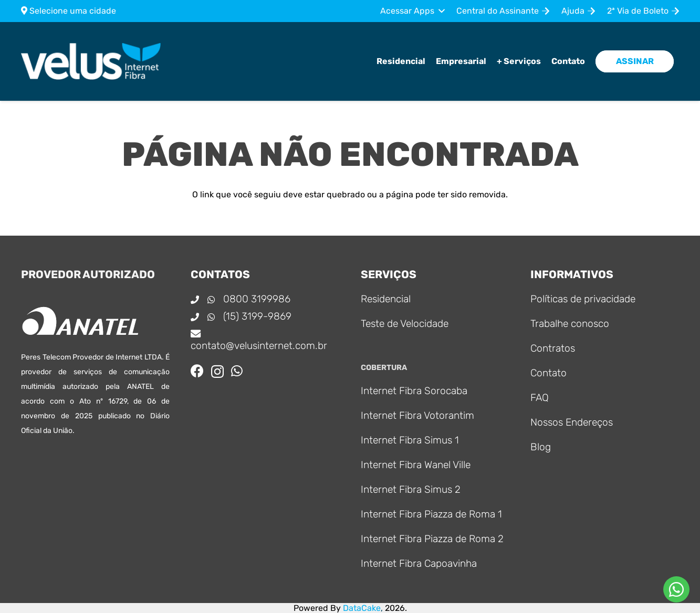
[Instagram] (217, 372)
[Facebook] (197, 371)
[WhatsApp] (237, 371)
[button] (412, 11)
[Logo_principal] (92, 61)
